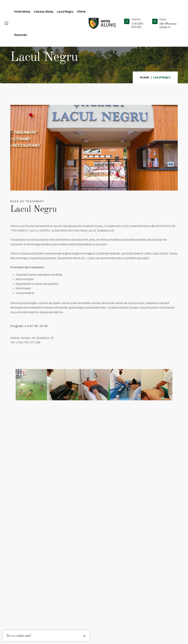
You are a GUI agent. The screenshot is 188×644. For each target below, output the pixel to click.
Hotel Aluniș (22, 12)
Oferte (81, 12)
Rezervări (21, 35)
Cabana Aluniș (44, 12)
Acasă (144, 77)
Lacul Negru (65, 12)
